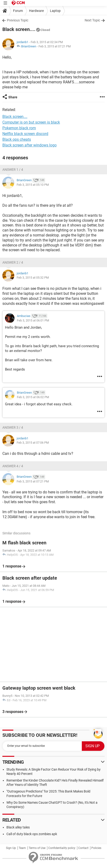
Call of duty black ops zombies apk (32, 834)
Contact (83, 848)
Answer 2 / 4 (13, 262)
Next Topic (92, 20)
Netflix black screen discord (25, 134)
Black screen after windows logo (29, 145)
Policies (96, 848)
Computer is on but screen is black (31, 122)
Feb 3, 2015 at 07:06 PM (33, 443)
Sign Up (11, 848)
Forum (18, 11)
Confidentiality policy (62, 848)
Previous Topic (18, 20)
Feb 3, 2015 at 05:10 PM (33, 185)
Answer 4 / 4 (13, 466)
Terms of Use (37, 848)
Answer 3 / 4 (13, 427)
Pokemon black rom (19, 128)
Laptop (55, 11)
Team (22, 848)
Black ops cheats (17, 139)
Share (13, 97)
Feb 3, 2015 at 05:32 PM (33, 278)
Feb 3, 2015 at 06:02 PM (33, 397)
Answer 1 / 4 (13, 170)
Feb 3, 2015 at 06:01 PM (33, 320)
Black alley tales (18, 827)
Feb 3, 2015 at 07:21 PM (55, 46)
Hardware (36, 11)
